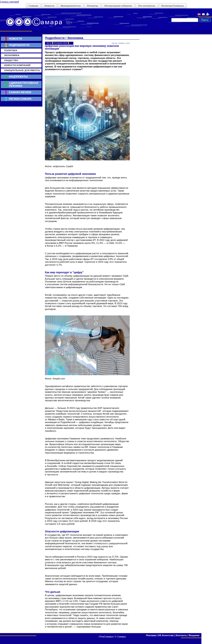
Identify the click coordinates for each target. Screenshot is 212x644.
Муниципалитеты (71, 6)
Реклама (151, 635)
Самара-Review (20, 92)
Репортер (93, 6)
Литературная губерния (118, 6)
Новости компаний (17, 65)
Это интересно (147, 6)
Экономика (12, 55)
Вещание (194, 635)
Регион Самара (20, 99)
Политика (11, 50)
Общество (11, 60)
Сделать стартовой (9, 2)
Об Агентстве (166, 635)
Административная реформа (24, 84)
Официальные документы (22, 70)
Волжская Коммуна (173, 6)
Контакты (181, 635)
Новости (49, 6)
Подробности (19, 45)
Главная (33, 6)
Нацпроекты (18, 77)
